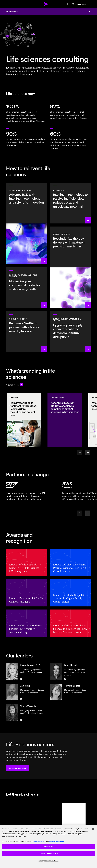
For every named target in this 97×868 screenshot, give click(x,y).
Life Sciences (12, 11)
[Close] (93, 829)
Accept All (48, 846)
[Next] (88, 453)
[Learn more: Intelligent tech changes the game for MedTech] (27, 332)
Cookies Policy (39, 841)
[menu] (7, 4)
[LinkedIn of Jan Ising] (21, 699)
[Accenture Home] (46, 4)
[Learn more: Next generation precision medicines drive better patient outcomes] (70, 267)
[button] (18, 768)
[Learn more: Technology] (70, 203)
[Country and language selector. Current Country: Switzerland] (80, 4)
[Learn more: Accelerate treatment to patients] (70, 332)
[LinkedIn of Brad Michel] (65, 679)
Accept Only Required (49, 854)
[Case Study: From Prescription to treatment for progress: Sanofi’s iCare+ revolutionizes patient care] (24, 420)
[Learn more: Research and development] (27, 223)
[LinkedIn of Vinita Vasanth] (21, 720)
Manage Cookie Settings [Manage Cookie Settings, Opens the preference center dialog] (49, 861)
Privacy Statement (57, 841)
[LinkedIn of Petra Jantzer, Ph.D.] (21, 679)
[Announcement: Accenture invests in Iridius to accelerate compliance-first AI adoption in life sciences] (65, 420)
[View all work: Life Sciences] (14, 385)
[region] (48, 846)
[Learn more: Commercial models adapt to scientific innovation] (27, 288)
